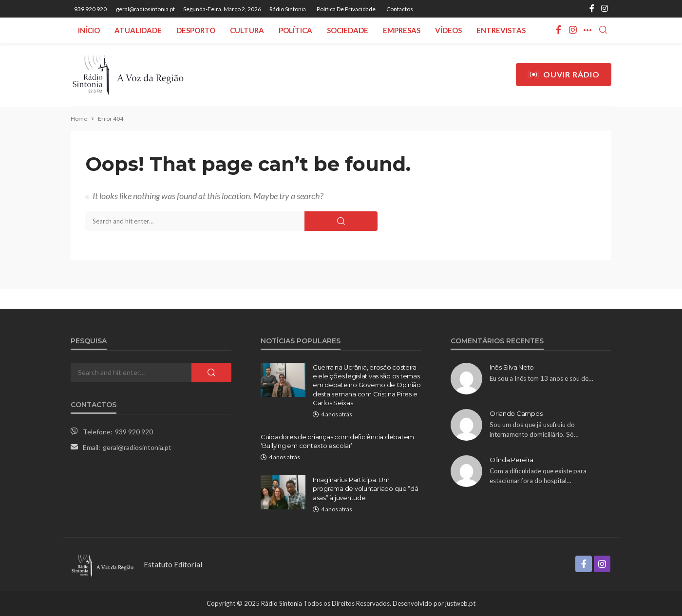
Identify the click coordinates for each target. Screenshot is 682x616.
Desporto (196, 30)
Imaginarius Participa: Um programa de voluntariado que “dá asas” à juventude (366, 488)
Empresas (402, 30)
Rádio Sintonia (288, 9)
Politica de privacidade (346, 9)
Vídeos (448, 30)
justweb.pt (460, 603)
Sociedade (348, 30)
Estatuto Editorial (173, 564)
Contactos (400, 9)
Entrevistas (501, 30)
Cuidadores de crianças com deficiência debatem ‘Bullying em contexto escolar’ (337, 441)
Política (295, 30)
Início (89, 30)
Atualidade (138, 30)
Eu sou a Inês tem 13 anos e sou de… (541, 378)
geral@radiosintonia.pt (137, 447)
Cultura (247, 30)
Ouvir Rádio (564, 75)
